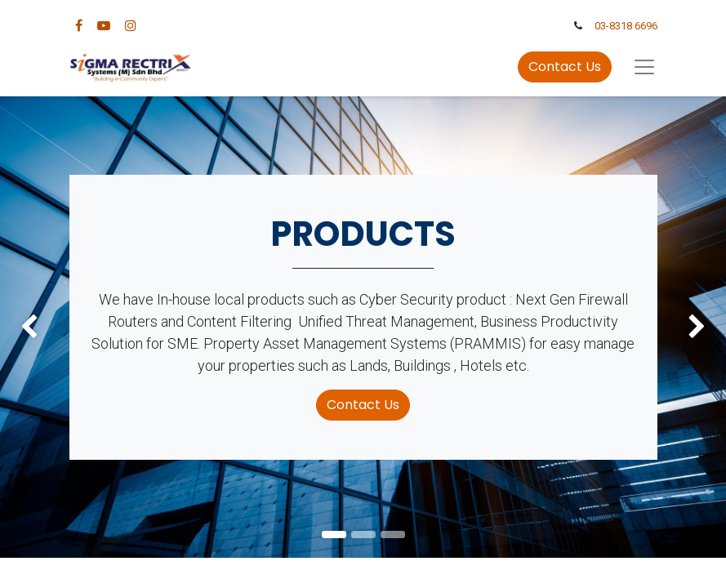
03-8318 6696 (626, 26)
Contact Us (565, 67)
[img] (29, 327)
